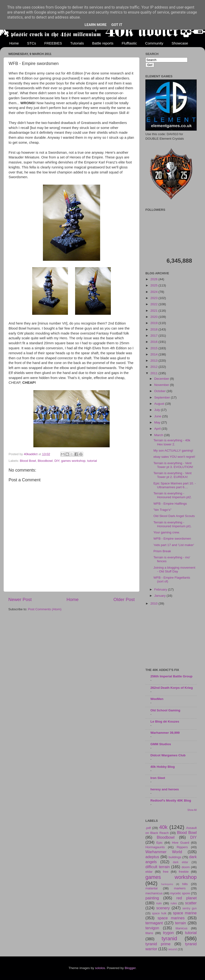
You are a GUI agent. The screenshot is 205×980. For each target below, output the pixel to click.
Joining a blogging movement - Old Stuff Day (174, 569)
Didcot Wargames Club (168, 755)
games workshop (73, 461)
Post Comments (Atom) (45, 609)
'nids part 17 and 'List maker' (174, 545)
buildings (175, 857)
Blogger (130, 968)
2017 (154, 336)
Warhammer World (164, 852)
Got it (117, 25)
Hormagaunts (155, 847)
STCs (32, 43)
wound (173, 949)
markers (180, 888)
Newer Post (20, 599)
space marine (185, 913)
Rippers (182, 847)
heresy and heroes (165, 789)
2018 (154, 329)
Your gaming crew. (167, 532)
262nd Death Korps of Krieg (172, 688)
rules (174, 903)
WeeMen (157, 699)
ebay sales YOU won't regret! (174, 457)
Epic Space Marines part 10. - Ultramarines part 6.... (175, 485)
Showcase (180, 43)
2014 (154, 354)
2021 (154, 311)
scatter (191, 903)
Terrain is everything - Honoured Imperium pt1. (173, 524)
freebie (184, 872)
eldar (149, 872)
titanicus (182, 928)
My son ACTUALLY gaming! (173, 451)
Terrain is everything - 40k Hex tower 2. (172, 442)
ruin (159, 903)
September (163, 397)
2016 (154, 342)
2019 (154, 323)
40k (163, 827)
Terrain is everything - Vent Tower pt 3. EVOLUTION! (173, 465)
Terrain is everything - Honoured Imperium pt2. (173, 495)
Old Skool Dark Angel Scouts (174, 516)
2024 (154, 292)
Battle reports (103, 43)
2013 (154, 361)
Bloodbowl (45, 461)
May (158, 422)
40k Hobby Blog (163, 767)
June (158, 416)
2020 (154, 317)
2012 (154, 367)
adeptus (152, 857)
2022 (154, 304)
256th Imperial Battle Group (171, 676)
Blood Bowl (28, 461)
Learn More (96, 25)
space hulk (159, 913)
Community (154, 43)
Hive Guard (180, 843)
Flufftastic (129, 43)
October (160, 391)
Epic (159, 843)
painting (152, 898)
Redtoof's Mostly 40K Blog (171, 800)
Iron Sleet (158, 778)
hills (185, 884)
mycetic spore (180, 893)
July (158, 410)
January (160, 596)
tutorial (92, 461)
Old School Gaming (165, 710)
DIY (57, 461)
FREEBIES (53, 43)
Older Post (124, 599)
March (159, 435)
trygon (168, 933)
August (160, 404)
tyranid (169, 938)
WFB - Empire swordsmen (172, 539)
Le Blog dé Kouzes (165, 721)
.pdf (148, 828)
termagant (154, 923)
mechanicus (154, 893)
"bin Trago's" (162, 510)
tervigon (152, 928)
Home (14, 43)
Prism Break (162, 551)
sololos (100, 968)
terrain (180, 923)
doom (186, 867)
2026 (154, 279)
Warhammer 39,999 (165, 733)
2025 (154, 285)
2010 (154, 603)
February (161, 589)
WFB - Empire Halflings (170, 504)
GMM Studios (161, 744)
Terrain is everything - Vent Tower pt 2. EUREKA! (173, 475)
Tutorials (77, 43)
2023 (154, 298)
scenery (163, 908)
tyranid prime (158, 944)
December (162, 379)
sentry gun (190, 908)
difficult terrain (158, 867)
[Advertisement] (171, 637)
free (166, 872)
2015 (154, 348)
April (158, 429)
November (162, 385)
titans (149, 933)
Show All (192, 810)
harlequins (167, 884)
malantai (151, 888)
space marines (171, 918)
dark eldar (180, 862)
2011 (154, 373)
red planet (187, 898)
